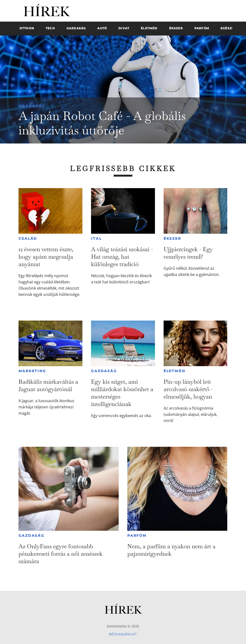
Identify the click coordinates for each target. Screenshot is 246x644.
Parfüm (137, 536)
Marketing (32, 371)
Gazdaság (32, 106)
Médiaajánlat (123, 634)
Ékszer (172, 239)
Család (28, 239)
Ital (96, 239)
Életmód (175, 371)
